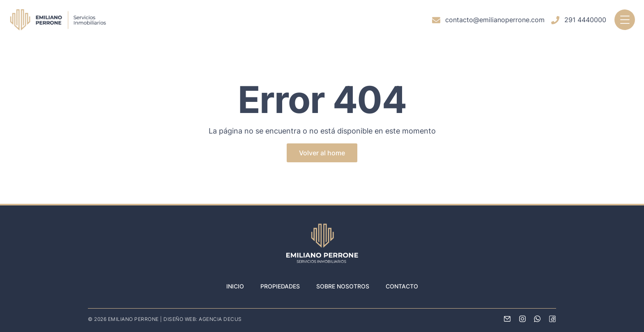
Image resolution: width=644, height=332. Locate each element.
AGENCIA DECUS (220, 319)
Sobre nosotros (343, 286)
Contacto (402, 286)
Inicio (235, 286)
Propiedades (280, 286)
